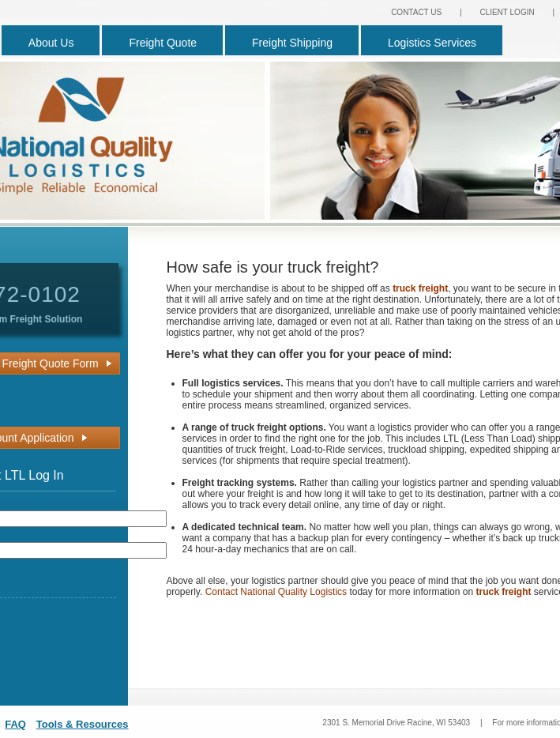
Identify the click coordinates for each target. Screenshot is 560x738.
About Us (51, 43)
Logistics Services (432, 43)
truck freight (420, 288)
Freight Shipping (292, 43)
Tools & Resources (83, 724)
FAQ (15, 724)
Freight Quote (163, 43)
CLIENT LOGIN (507, 12)
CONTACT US (416, 12)
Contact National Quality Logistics (276, 592)
